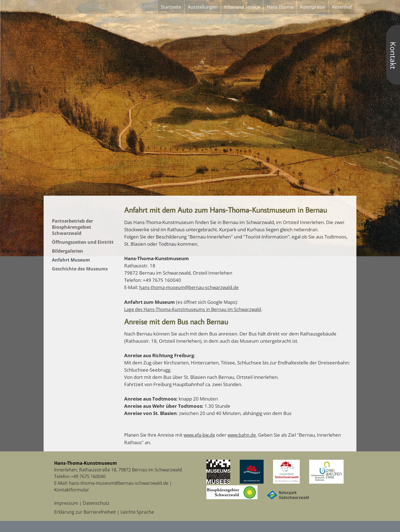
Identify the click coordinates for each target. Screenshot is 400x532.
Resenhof (342, 7)
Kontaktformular (72, 490)
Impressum (66, 503)
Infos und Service (242, 7)
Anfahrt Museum (71, 260)
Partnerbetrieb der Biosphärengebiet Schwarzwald (72, 227)
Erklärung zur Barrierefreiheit (85, 512)
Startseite (171, 7)
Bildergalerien (67, 251)
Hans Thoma (280, 7)
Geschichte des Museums (80, 269)
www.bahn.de (242, 435)
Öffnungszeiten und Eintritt (83, 242)
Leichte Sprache (137, 512)
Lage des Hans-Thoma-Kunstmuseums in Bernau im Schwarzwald (193, 309)
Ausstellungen (203, 7)
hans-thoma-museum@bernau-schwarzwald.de (189, 287)
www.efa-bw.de (199, 435)
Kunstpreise (313, 7)
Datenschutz (96, 503)
